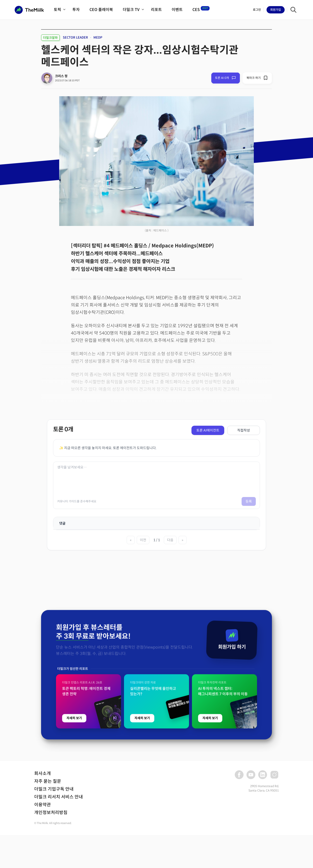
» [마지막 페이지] (183, 540)
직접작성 (244, 430)
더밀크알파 (50, 38)
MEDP (98, 37)
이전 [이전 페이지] (143, 540)
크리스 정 (61, 76)
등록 (249, 501)
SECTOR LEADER (75, 37)
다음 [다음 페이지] (170, 540)
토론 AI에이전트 (208, 430)
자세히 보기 (74, 825)
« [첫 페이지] (131, 540)
